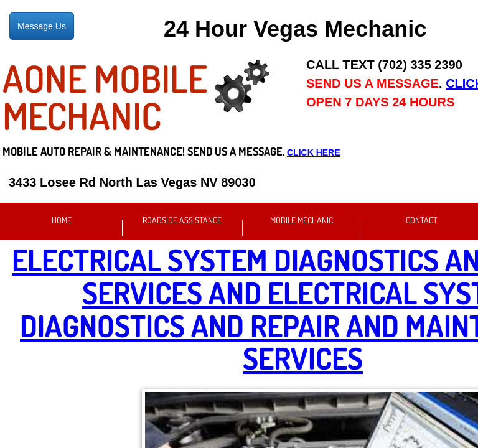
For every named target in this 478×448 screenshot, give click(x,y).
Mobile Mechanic (302, 220)
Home (62, 220)
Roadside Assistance (182, 220)
